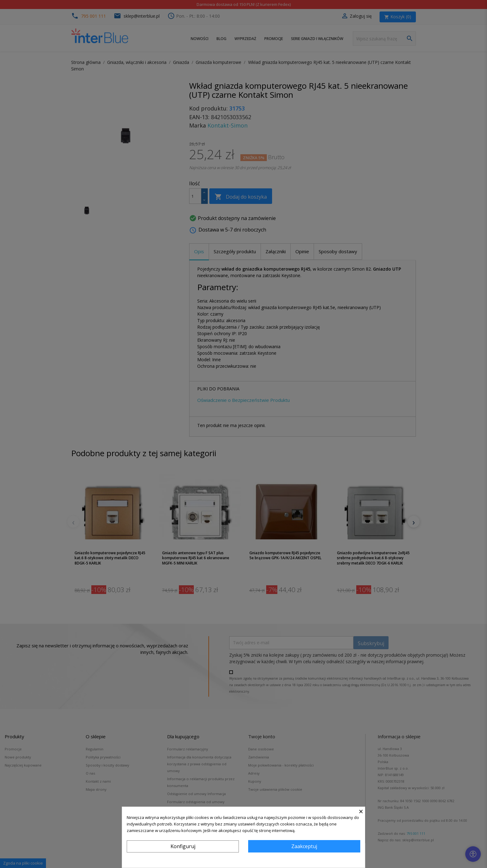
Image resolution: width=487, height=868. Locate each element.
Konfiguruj (183, 846)
